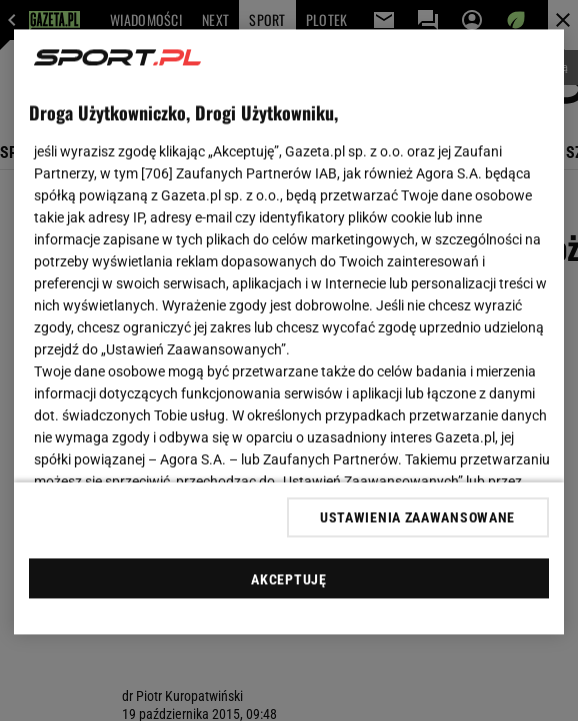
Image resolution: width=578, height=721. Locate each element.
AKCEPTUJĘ (288, 579)
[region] (288, 332)
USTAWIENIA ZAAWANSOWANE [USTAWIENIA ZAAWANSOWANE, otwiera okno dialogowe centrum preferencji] (417, 517)
